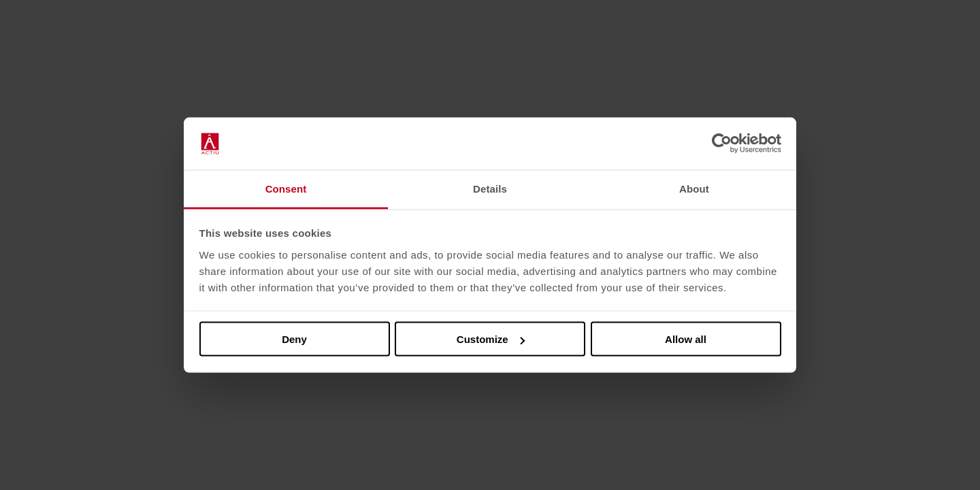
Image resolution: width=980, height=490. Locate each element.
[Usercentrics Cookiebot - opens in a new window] (722, 144)
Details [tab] (490, 188)
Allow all (686, 339)
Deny (294, 339)
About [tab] (694, 188)
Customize (491, 339)
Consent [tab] (286, 188)
